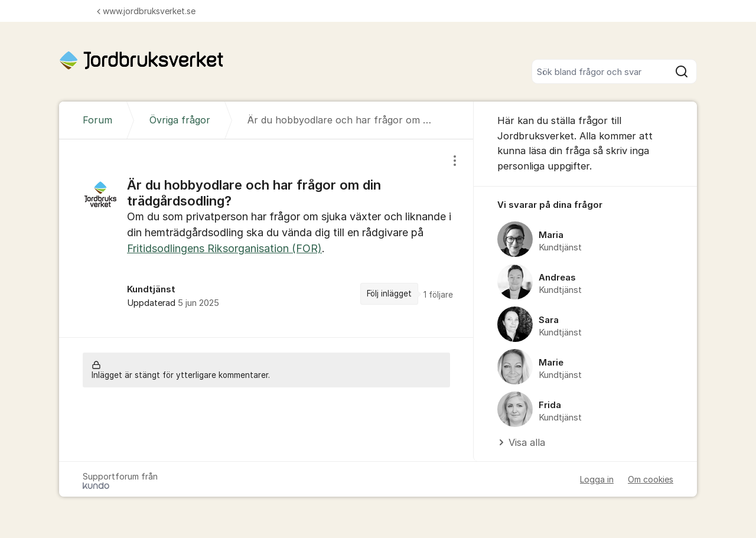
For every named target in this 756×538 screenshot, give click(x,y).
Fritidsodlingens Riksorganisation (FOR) (224, 248)
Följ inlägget (389, 294)
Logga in (597, 479)
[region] (266, 238)
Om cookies (651, 479)
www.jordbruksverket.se (146, 11)
